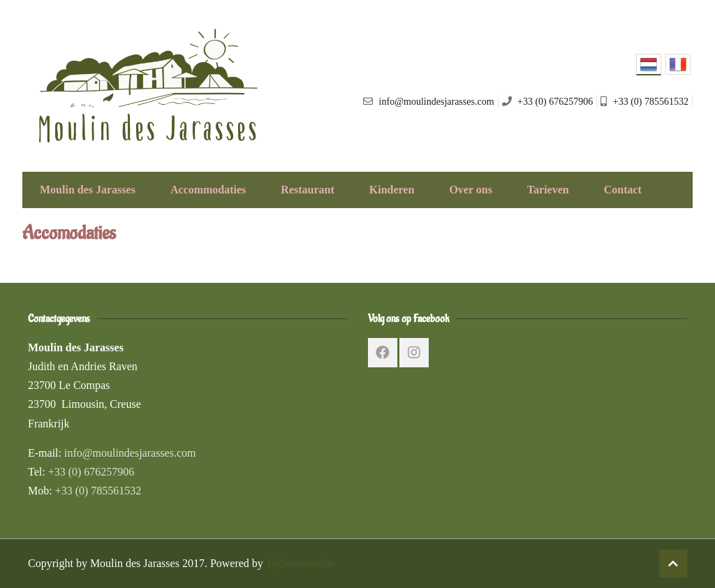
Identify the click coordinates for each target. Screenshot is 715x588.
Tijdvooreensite (301, 563)
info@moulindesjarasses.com (130, 453)
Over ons (470, 190)
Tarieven (548, 190)
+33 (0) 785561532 (98, 491)
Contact (623, 190)
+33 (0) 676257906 (91, 472)
